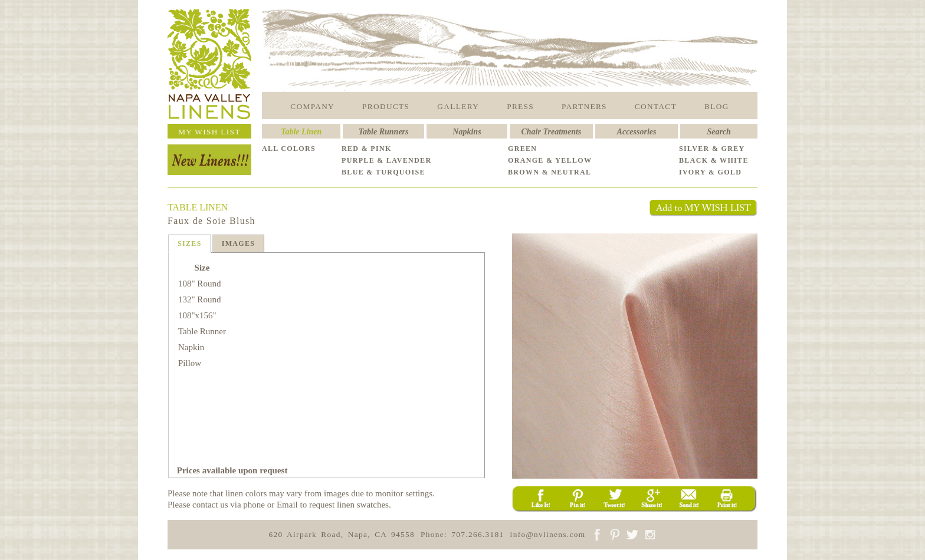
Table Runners (384, 132)
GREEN (522, 149)
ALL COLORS (289, 149)
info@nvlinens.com (548, 534)
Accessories (637, 132)
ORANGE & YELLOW (550, 160)
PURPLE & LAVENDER (386, 160)
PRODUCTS (386, 106)
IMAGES (239, 243)
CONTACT (656, 106)
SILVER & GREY (712, 149)
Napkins (467, 132)
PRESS (520, 106)
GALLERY (458, 106)
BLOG (717, 106)
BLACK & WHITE (714, 160)
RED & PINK (367, 149)
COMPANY (312, 106)
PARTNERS (584, 106)
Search (719, 132)
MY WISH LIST (209, 132)
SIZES (190, 243)
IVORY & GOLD (710, 172)
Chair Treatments (552, 132)
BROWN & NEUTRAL (550, 172)
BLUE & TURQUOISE (383, 172)
